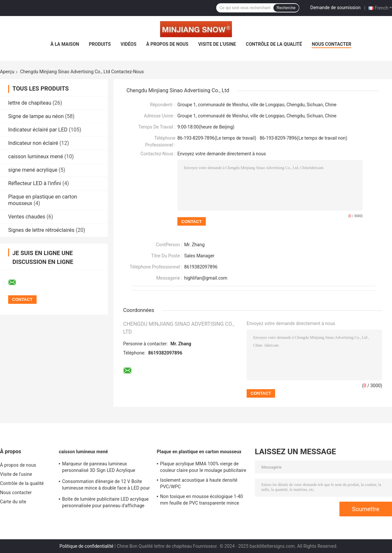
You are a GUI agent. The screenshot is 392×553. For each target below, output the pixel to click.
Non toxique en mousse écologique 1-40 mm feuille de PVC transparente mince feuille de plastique (201, 501)
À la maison (65, 44)
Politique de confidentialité (86, 546)
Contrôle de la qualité (274, 44)
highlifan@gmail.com (206, 278)
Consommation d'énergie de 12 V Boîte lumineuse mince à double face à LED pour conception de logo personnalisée (106, 486)
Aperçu (7, 72)
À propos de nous (167, 44)
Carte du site (13, 502)
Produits (100, 44)
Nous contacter (331, 44)
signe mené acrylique (33, 170)
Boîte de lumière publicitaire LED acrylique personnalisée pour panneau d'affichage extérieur (105, 503)
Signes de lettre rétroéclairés (41, 230)
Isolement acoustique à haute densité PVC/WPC (199, 483)
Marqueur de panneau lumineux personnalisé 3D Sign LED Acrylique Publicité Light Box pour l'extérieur (99, 468)
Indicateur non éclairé (33, 143)
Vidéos (129, 44)
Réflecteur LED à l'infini (35, 183)
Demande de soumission (335, 8)
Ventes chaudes (27, 217)
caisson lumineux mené (36, 156)
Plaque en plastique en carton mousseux (199, 452)
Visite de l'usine (217, 44)
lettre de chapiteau (30, 103)
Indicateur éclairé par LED (38, 130)
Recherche (286, 8)
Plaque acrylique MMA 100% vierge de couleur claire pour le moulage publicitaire (203, 467)
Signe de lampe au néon (36, 116)
